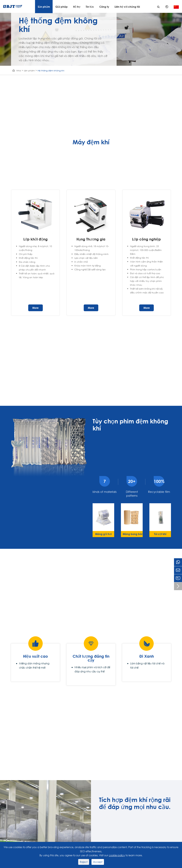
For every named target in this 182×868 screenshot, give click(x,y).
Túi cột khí (160, 534)
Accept (98, 862)
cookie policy (117, 855)
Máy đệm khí (91, 142)
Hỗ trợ (77, 7)
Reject (84, 862)
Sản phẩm (44, 7)
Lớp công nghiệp (146, 239)
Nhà (19, 70)
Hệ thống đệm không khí (51, 70)
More (35, 308)
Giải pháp (61, 7)
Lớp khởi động (36, 239)
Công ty (104, 7)
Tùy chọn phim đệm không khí (130, 425)
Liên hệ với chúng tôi (127, 7)
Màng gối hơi (103, 534)
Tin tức (90, 7)
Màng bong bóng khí (133, 534)
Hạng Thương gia (91, 239)
